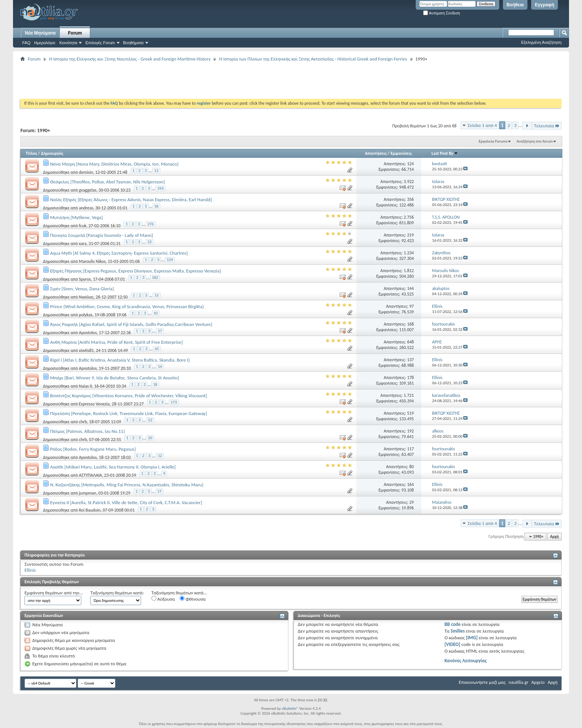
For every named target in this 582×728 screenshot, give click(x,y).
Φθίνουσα (193, 599)
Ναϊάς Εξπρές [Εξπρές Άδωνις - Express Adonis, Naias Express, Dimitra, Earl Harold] (131, 200)
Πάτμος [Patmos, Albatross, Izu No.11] (87, 431)
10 (156, 313)
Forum (75, 33)
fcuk (82, 226)
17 (160, 331)
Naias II (85, 386)
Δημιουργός (52, 153)
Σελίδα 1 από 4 (482, 125)
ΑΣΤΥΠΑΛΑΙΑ (90, 475)
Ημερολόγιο (45, 43)
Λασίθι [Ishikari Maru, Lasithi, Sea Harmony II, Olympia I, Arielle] (113, 467)
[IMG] (472, 638)
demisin (86, 172)
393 (161, 188)
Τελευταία (547, 126)
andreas (86, 208)
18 (155, 384)
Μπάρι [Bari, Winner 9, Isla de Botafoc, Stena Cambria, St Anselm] (115, 378)
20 (150, 438)
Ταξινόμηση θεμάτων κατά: (117, 593)
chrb (83, 422)
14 (160, 367)
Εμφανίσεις (401, 153)
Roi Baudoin (89, 510)
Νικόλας (86, 297)
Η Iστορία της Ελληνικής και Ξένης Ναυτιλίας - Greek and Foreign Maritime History (130, 59)
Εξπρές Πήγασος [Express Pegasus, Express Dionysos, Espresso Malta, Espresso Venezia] (135, 271)
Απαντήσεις (376, 153)
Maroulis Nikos (92, 261)
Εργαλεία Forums (493, 141)
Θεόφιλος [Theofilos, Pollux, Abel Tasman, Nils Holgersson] (107, 182)
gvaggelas (87, 190)
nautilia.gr (518, 682)
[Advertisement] (156, 80)
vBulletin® (290, 709)
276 (151, 224)
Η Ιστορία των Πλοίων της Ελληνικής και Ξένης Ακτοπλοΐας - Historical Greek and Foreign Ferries (313, 59)
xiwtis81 (86, 350)
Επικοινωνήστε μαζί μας (482, 682)
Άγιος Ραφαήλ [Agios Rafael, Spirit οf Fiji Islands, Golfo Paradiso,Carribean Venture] (131, 324)
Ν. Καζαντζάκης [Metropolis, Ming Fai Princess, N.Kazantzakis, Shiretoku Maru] (127, 485)
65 (157, 349)
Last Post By (445, 153)
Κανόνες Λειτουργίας (465, 661)
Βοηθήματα (133, 43)
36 (156, 206)
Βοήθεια (515, 5)
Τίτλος (31, 153)
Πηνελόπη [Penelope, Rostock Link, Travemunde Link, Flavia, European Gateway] (129, 413)
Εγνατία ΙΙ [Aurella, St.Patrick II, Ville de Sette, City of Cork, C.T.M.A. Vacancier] (126, 502)
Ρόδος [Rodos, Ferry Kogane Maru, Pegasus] (93, 449)
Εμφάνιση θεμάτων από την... (54, 593)
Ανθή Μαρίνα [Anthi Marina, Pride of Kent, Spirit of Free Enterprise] (116, 342)
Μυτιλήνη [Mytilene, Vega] (76, 217)
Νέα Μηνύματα (40, 33)
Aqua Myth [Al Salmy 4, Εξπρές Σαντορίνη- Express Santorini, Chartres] (119, 253)
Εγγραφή (545, 5)
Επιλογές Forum (100, 43)
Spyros (85, 279)
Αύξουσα (163, 599)
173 (174, 402)
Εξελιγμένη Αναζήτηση (541, 42)
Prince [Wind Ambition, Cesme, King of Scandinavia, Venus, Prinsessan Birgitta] (127, 306)
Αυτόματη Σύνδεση (442, 13)
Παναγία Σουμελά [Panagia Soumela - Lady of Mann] (102, 235)
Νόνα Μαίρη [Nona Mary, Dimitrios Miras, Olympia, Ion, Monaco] (114, 164)
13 (156, 171)
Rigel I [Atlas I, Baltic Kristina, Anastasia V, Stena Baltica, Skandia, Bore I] (120, 360)
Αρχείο (538, 682)
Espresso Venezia (94, 404)
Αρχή (554, 537)
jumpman (87, 493)
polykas (86, 315)
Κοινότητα (68, 43)
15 (156, 295)
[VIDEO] (452, 644)
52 (150, 420)
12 (160, 456)
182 (155, 278)
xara (82, 244)
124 (170, 260)
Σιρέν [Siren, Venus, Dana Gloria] (82, 289)
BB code (452, 624)
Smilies (458, 631)
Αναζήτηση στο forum (535, 141)
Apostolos (88, 333)
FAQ (26, 43)
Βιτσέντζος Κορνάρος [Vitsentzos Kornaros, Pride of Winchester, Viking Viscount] (128, 396)
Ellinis (30, 570)
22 (149, 242)
